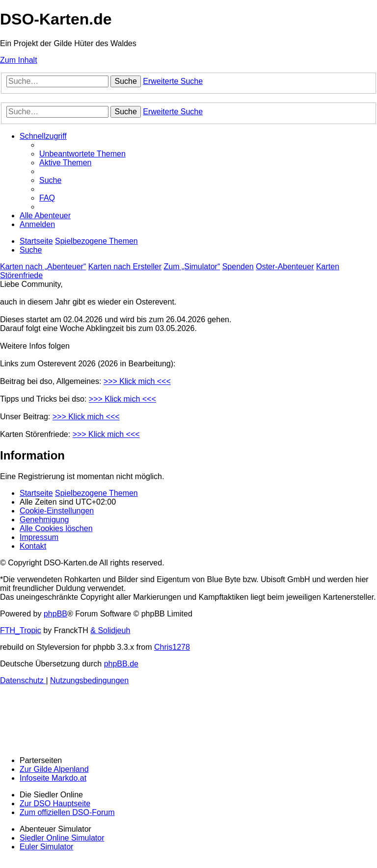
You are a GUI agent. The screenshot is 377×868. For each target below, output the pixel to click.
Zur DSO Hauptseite (55, 804)
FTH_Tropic (21, 630)
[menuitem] (82, 154)
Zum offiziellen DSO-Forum (67, 812)
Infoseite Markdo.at (53, 778)
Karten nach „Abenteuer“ (43, 267)
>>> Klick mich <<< (137, 381)
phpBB (55, 614)
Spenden (238, 267)
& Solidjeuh (110, 630)
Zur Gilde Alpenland (54, 769)
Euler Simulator (46, 847)
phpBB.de (121, 664)
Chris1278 (172, 647)
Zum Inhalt (19, 60)
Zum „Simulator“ (192, 267)
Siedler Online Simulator (62, 838)
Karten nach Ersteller (125, 267)
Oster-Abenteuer (285, 267)
